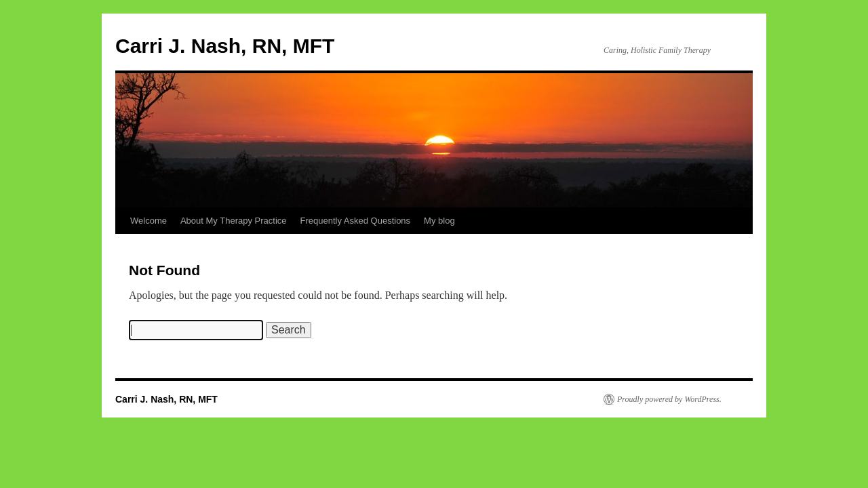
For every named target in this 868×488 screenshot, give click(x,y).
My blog (439, 221)
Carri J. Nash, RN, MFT (225, 46)
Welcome (149, 221)
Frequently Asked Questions (356, 221)
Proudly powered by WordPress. (669, 399)
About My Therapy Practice (234, 221)
